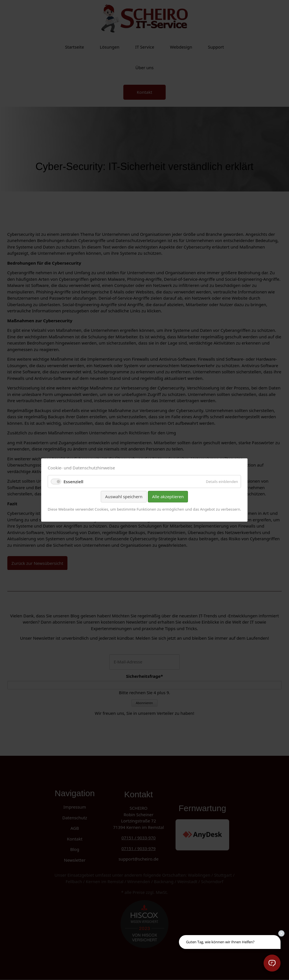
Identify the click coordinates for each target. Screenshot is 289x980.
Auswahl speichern (124, 496)
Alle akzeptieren (168, 496)
